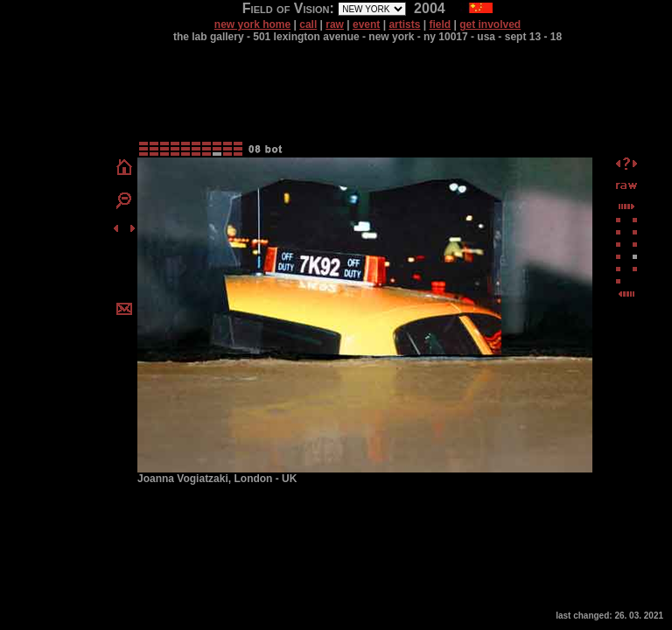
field (440, 24)
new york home (252, 24)
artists (404, 24)
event (366, 24)
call (308, 24)
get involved (490, 24)
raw (335, 24)
